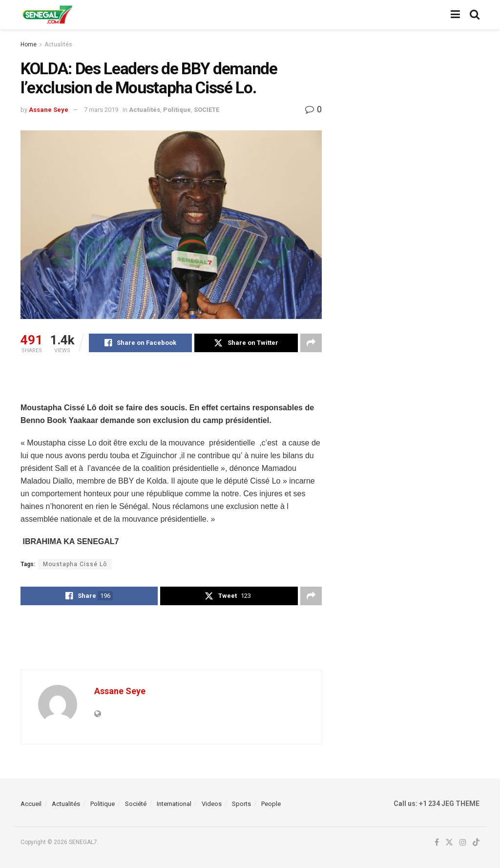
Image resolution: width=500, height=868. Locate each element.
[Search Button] (475, 15)
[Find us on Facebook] (437, 843)
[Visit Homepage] (47, 15)
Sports (241, 804)
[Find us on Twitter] (449, 843)
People (271, 804)
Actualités (58, 44)
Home (29, 44)
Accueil (31, 804)
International (174, 804)
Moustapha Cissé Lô (75, 564)
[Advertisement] (171, 384)
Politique (177, 110)
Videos (212, 804)
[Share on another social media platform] (311, 343)
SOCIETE (207, 110)
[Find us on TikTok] (476, 843)
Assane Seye (49, 110)
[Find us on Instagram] (463, 843)
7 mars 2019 (101, 110)
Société (136, 804)
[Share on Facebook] (140, 343)
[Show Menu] (455, 15)
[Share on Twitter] (246, 343)
